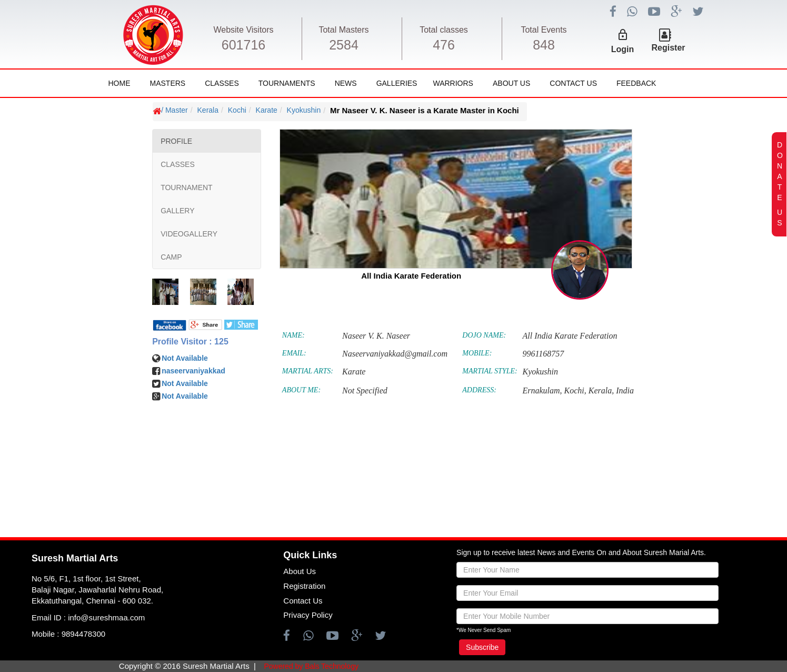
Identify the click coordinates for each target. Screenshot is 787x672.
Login (623, 49)
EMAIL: (294, 353)
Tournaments (287, 83)
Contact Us (573, 83)
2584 (344, 45)
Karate (267, 110)
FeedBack (636, 83)
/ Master (175, 110)
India (625, 391)
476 (444, 45)
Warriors (453, 83)
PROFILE (176, 141)
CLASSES (178, 164)
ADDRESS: (479, 390)
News (346, 83)
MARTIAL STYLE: (490, 371)
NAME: (293, 335)
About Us (511, 83)
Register (669, 48)
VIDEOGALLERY (189, 234)
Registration (304, 586)
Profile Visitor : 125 (190, 342)
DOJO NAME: (484, 335)
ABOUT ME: (301, 390)
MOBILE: (477, 353)
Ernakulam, (542, 391)
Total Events (544, 30)
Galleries (397, 83)
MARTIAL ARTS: (308, 371)
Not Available (185, 358)
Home (119, 83)
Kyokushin (304, 110)
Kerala (208, 110)
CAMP (171, 257)
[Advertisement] (72, 424)
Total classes (444, 30)
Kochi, (575, 391)
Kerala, (601, 391)
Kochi (237, 110)
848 (544, 45)
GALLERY (177, 211)
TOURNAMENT (187, 187)
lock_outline (623, 35)
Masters (168, 83)
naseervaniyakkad (193, 371)
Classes (222, 83)
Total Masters (343, 30)
